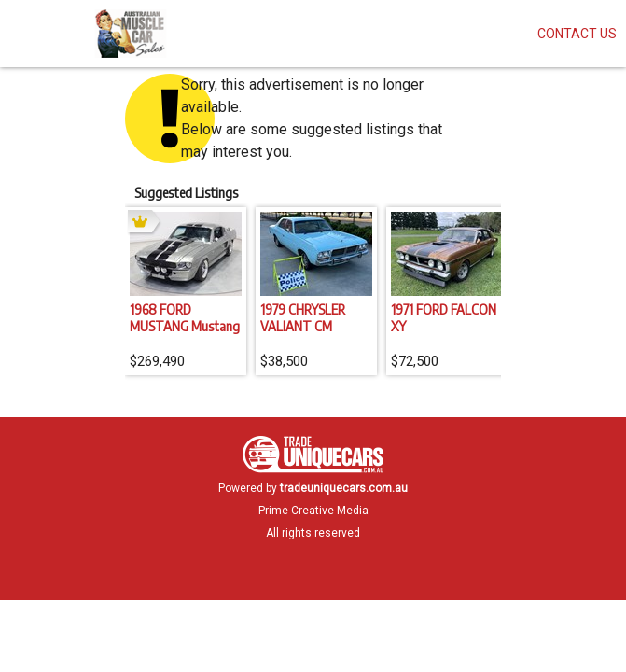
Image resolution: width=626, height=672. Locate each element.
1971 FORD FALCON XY (444, 317)
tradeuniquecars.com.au (344, 488)
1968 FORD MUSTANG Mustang (185, 317)
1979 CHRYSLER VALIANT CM (303, 317)
